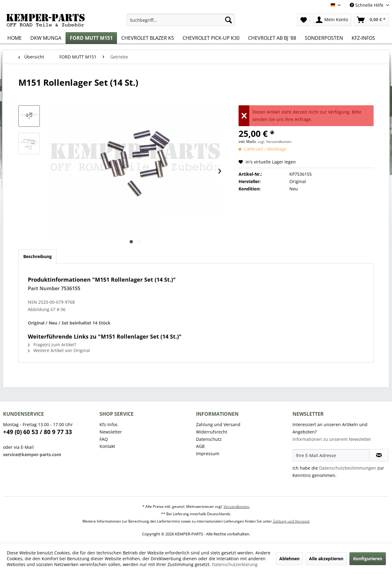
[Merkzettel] (304, 20)
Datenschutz (209, 439)
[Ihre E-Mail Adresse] (331, 455)
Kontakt (107, 446)
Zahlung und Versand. (291, 521)
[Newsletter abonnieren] (379, 455)
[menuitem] (181, 20)
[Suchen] (228, 20)
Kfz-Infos (109, 424)
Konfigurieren (368, 559)
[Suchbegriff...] (181, 20)
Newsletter (111, 432)
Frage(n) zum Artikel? (52, 345)
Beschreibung (38, 256)
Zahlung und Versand (218, 424)
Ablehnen (289, 559)
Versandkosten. (237, 506)
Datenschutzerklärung (235, 564)
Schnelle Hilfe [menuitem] (367, 5)
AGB (200, 446)
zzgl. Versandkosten (275, 142)
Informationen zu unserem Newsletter (332, 439)
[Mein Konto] (332, 20)
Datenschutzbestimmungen (348, 468)
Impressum (208, 454)
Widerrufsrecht (212, 432)
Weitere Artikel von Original (59, 350)
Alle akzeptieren (326, 559)
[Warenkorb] (371, 20)
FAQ (104, 439)
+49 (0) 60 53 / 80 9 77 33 (38, 432)
